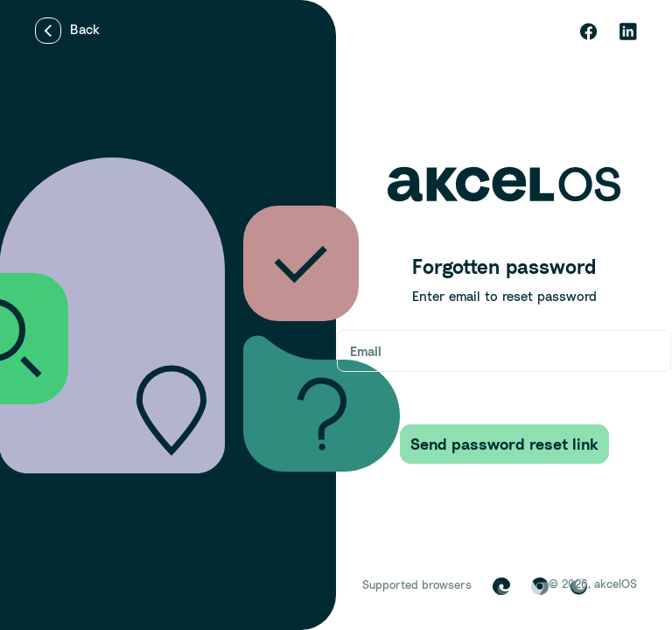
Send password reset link (504, 444)
